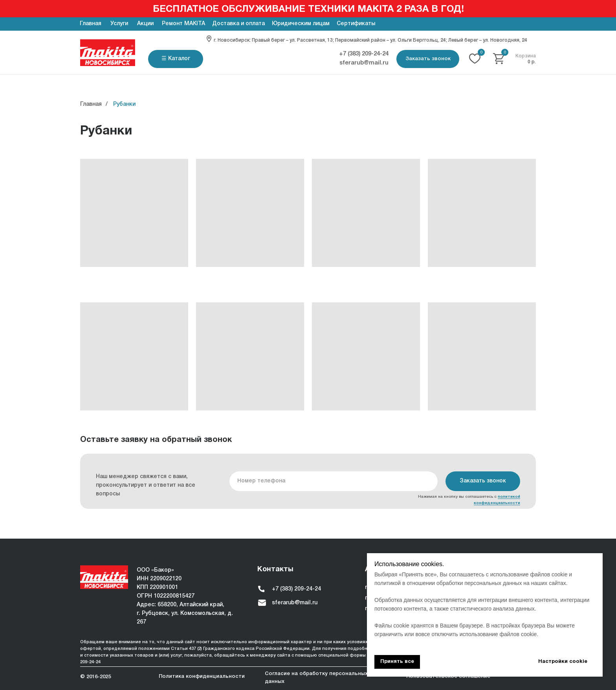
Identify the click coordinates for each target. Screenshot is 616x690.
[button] (428, 59)
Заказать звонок (483, 481)
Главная (91, 104)
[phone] (334, 481)
